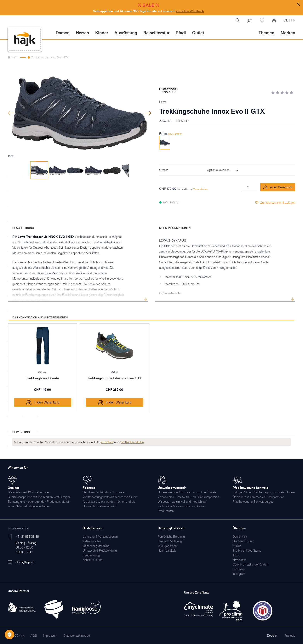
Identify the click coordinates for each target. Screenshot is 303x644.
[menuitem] (100, 537)
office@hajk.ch (25, 562)
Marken (288, 33)
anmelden (107, 442)
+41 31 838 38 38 (27, 537)
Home (15, 57)
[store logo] (25, 39)
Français (290, 635)
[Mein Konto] (250, 20)
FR (293, 20)
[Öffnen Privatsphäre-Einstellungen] (9, 635)
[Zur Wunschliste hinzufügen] (275, 202)
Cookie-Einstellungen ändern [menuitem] (251, 564)
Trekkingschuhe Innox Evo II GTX (50, 57)
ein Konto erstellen (132, 442)
